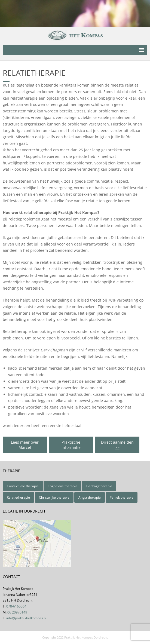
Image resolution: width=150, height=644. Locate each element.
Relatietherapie (18, 497)
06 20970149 (17, 612)
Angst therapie (90, 497)
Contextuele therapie (23, 486)
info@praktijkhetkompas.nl (26, 618)
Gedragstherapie (99, 486)
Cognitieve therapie (62, 486)
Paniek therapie (122, 497)
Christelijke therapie (54, 497)
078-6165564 (16, 606)
